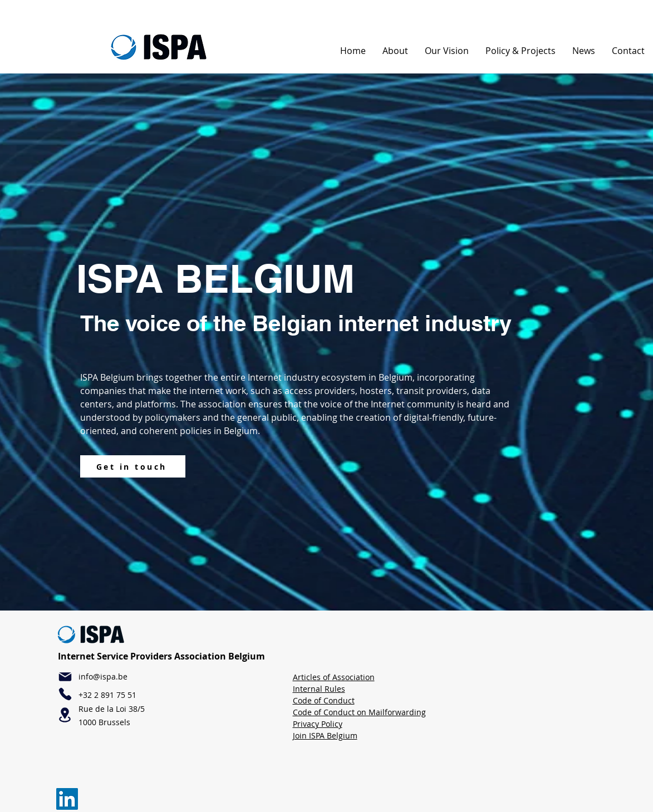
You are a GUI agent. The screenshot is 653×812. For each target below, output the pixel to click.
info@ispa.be (103, 676)
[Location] (65, 715)
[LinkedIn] (67, 799)
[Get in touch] (133, 466)
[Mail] (65, 677)
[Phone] (65, 694)
